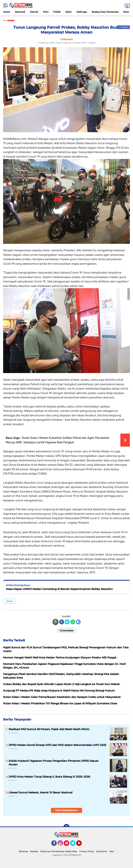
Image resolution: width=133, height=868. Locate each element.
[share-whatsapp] (73, 622)
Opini (69, 12)
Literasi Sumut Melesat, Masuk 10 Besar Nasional (41, 792)
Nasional (20, 12)
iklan (112, 851)
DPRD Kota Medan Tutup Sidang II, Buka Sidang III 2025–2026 (49, 777)
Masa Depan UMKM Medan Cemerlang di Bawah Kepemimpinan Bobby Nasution (59, 589)
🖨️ (55, 622)
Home (7, 12)
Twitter (74, 845)
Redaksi (34, 851)
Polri (46, 12)
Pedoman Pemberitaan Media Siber (59, 851)
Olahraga (82, 12)
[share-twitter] (67, 622)
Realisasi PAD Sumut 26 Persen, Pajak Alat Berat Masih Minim (49, 729)
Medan (10, 601)
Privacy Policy (87, 851)
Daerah (34, 12)
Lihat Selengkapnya (67, 810)
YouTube (81, 845)
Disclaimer (102, 851)
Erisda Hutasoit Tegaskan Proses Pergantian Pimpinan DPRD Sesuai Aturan (54, 763)
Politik (57, 12)
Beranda (23, 851)
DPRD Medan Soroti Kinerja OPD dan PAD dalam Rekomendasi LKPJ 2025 (57, 745)
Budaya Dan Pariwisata (105, 12)
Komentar (66, 630)
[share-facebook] (62, 622)
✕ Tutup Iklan (124, 27)
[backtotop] (66, 827)
